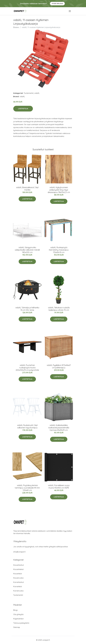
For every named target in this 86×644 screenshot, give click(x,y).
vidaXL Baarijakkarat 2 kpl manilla (27, 189)
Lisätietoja (23, 109)
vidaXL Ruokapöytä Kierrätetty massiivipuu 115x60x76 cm (59, 250)
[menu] (70, 11)
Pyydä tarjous (57, 4)
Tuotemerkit (29, 93)
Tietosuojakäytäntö (21, 623)
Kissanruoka (18, 578)
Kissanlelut (18, 574)
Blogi (15, 610)
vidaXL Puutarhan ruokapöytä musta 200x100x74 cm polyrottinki (27, 368)
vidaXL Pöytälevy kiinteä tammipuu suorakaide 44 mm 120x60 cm (27, 488)
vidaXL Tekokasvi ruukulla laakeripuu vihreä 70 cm (59, 309)
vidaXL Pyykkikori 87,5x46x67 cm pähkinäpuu (59, 366)
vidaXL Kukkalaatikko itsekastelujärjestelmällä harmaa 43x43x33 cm (59, 428)
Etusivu (16, 27)
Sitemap (17, 627)
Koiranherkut (19, 582)
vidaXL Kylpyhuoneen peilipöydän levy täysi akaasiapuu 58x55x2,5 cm (59, 190)
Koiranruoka (18, 591)
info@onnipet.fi (19, 552)
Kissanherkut (19, 565)
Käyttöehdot (18, 619)
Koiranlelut (18, 586)
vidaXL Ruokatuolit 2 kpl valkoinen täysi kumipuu (27, 426)
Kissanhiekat (18, 569)
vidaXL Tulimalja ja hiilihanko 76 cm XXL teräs (27, 309)
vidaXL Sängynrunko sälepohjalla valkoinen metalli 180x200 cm (27, 250)
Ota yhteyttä (18, 614)
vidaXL (37, 93)
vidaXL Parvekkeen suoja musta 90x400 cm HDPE (59, 487)
